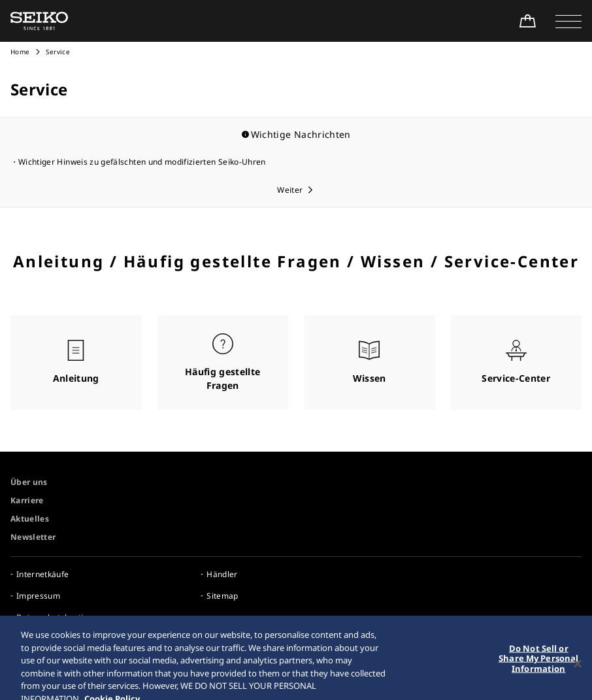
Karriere (27, 500)
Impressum (38, 596)
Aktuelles (30, 519)
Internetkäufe (43, 574)
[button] (568, 21)
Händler (222, 574)
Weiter (290, 190)
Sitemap (222, 596)
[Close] (578, 670)
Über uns (29, 482)
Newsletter (33, 537)
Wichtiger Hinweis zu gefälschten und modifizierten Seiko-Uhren (142, 162)
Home (20, 52)
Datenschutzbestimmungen (69, 617)
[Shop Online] (527, 21)
